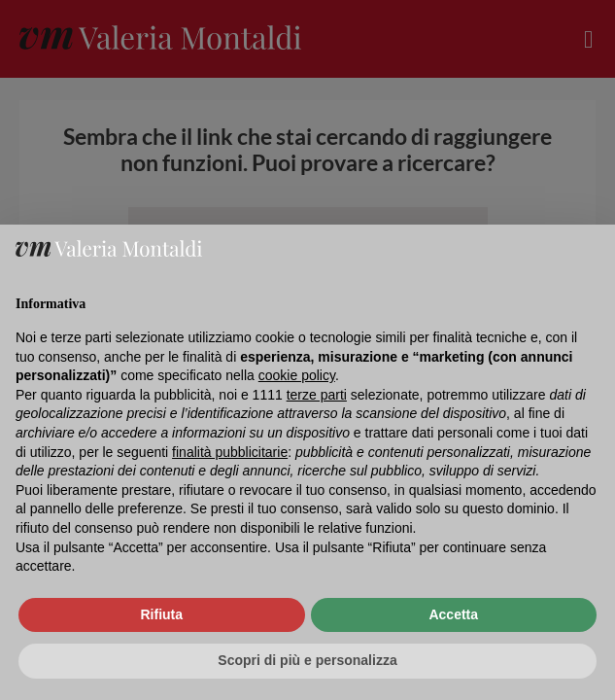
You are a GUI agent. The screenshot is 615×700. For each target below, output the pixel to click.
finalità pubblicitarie (230, 452)
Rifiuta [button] (161, 614)
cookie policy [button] (297, 375)
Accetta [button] (453, 614)
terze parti (317, 395)
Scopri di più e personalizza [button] (307, 660)
